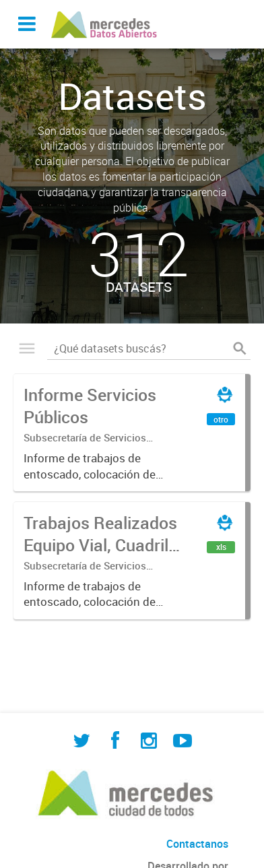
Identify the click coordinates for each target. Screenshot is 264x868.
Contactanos (197, 844)
